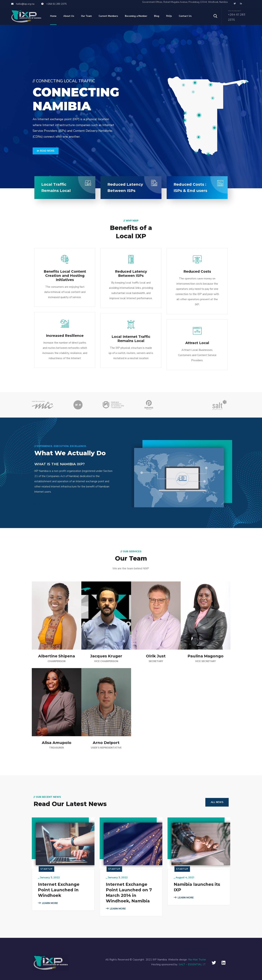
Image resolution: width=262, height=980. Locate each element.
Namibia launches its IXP (197, 887)
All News (217, 802)
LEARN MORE (43, 505)
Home (53, 16)
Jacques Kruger (106, 656)
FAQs (169, 16)
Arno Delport (106, 743)
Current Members (108, 16)
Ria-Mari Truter (197, 960)
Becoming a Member (136, 16)
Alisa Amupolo (57, 743)
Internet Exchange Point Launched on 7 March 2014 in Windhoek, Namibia (129, 893)
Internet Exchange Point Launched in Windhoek (59, 890)
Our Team (86, 16)
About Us (69, 16)
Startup (46, 869)
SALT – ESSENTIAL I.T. (192, 964)
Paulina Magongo (206, 656)
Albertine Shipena (57, 656)
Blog (157, 16)
